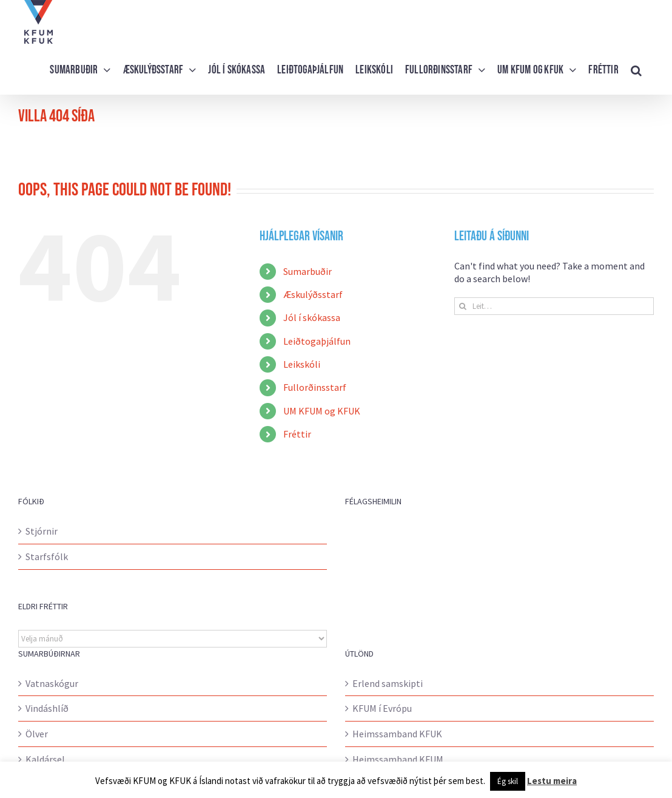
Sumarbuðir (307, 271)
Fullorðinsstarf (315, 387)
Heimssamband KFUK (397, 734)
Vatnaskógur (52, 683)
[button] (636, 69)
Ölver (37, 734)
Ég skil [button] (508, 781)
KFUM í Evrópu (382, 708)
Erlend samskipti (388, 683)
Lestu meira (552, 781)
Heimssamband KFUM (398, 759)
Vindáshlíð (47, 708)
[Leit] (463, 306)
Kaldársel (45, 759)
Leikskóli (302, 364)
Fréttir (297, 434)
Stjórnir (42, 531)
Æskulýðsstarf (313, 294)
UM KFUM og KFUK (322, 411)
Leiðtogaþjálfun (317, 341)
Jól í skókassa (312, 317)
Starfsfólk (47, 556)
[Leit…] (554, 306)
